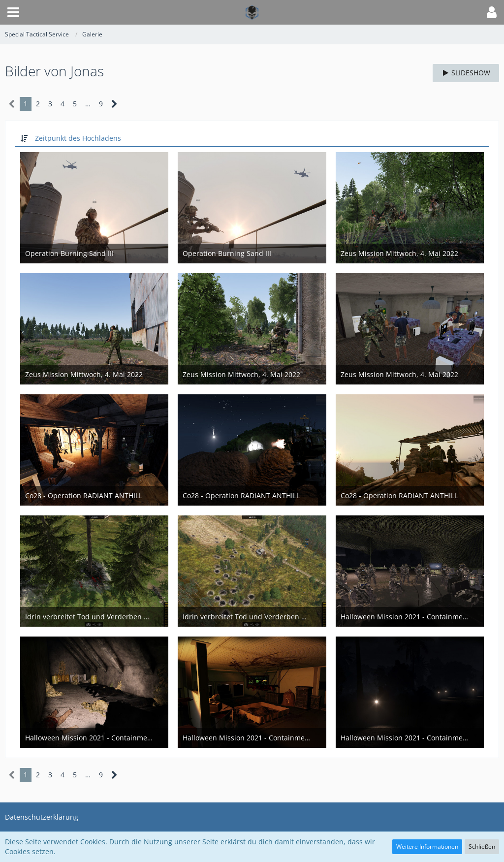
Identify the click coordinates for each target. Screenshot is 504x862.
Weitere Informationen (427, 846)
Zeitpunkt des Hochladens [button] (78, 138)
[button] (13, 12)
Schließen (482, 846)
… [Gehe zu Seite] (88, 104)
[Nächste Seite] (114, 104)
